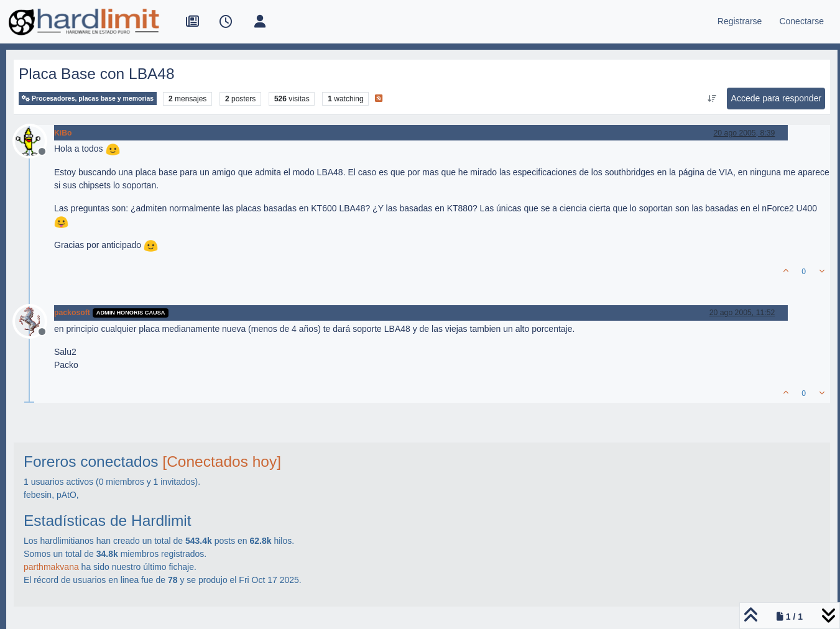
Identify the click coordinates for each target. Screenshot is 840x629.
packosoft (72, 313)
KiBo (63, 133)
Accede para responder (777, 98)
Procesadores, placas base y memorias (88, 99)
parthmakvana (51, 567)
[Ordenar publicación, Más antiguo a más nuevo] (712, 99)
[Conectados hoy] (222, 461)
